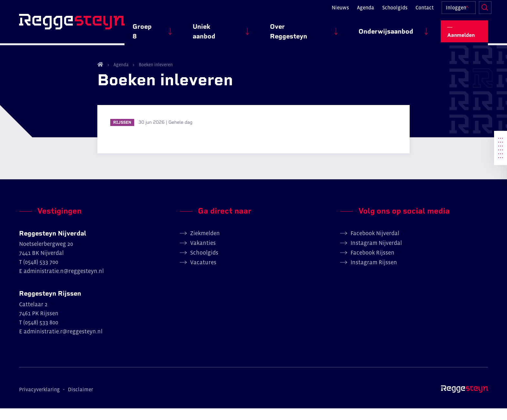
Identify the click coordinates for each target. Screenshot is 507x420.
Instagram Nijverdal (376, 254)
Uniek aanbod (253, 29)
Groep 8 (200, 29)
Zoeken (481, 12)
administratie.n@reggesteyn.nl (64, 283)
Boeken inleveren (155, 76)
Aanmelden (468, 29)
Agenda (361, 12)
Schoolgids (390, 12)
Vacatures (203, 274)
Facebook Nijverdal (375, 245)
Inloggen (452, 12)
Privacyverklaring (39, 401)
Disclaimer (81, 401)
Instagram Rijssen (374, 274)
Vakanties (203, 254)
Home (100, 76)
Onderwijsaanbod (394, 29)
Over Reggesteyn (320, 29)
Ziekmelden (205, 245)
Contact (420, 12)
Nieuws (336, 12)
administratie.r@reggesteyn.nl (63, 343)
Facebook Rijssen (372, 264)
